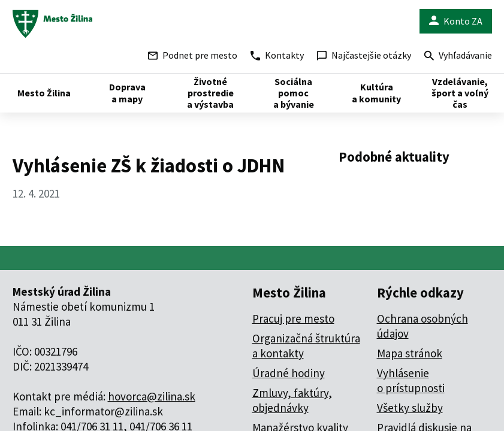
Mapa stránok (410, 353)
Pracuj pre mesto (293, 318)
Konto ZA (456, 21)
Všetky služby (410, 408)
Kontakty (277, 55)
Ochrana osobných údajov (422, 326)
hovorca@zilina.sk (152, 396)
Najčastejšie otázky (364, 55)
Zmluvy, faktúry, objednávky (292, 400)
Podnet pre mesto (193, 55)
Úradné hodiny (289, 373)
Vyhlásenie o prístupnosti (411, 380)
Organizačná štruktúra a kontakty (306, 346)
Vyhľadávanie (458, 57)
